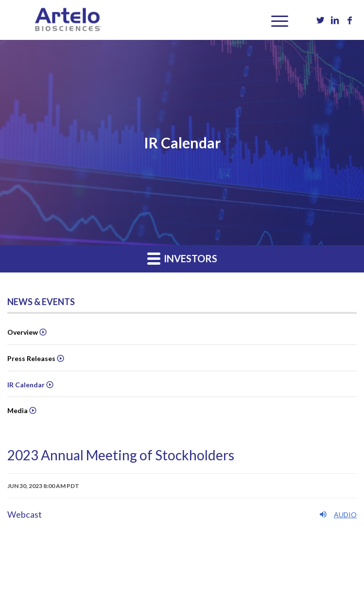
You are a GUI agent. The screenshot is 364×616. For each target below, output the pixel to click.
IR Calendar (26, 385)
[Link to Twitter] (320, 20)
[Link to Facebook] (349, 20)
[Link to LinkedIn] (335, 20)
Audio (338, 514)
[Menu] (275, 20)
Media (17, 410)
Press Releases (31, 358)
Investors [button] (182, 258)
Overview (23, 332)
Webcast (25, 514)
